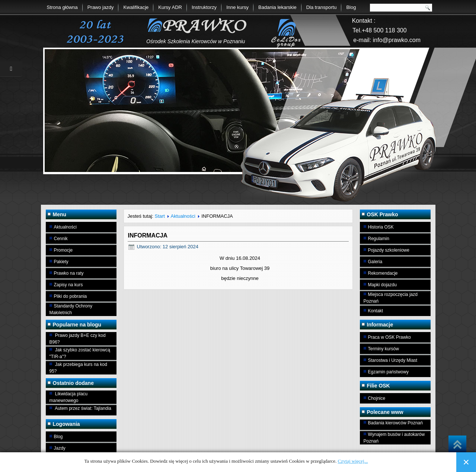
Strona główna (62, 7)
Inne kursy (237, 7)
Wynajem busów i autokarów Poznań (394, 438)
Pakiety (61, 262)
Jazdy (60, 448)
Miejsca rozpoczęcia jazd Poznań (391, 298)
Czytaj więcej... (353, 461)
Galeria (375, 262)
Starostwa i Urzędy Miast (393, 360)
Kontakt (376, 311)
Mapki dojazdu (382, 285)
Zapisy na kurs (68, 285)
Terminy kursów (384, 349)
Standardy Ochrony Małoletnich (71, 309)
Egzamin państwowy (388, 372)
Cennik (61, 239)
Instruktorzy (204, 7)
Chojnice (377, 398)
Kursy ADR (170, 7)
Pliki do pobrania (71, 296)
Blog (351, 7)
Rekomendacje (383, 273)
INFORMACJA (148, 235)
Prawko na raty (69, 273)
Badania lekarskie (277, 7)
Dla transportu (322, 7)
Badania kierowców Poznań (395, 423)
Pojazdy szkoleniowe (389, 250)
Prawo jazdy (101, 7)
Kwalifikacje (136, 7)
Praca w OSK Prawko (389, 337)
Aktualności (65, 227)
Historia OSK (381, 227)
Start (159, 216)
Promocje (63, 250)
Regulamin (379, 239)
